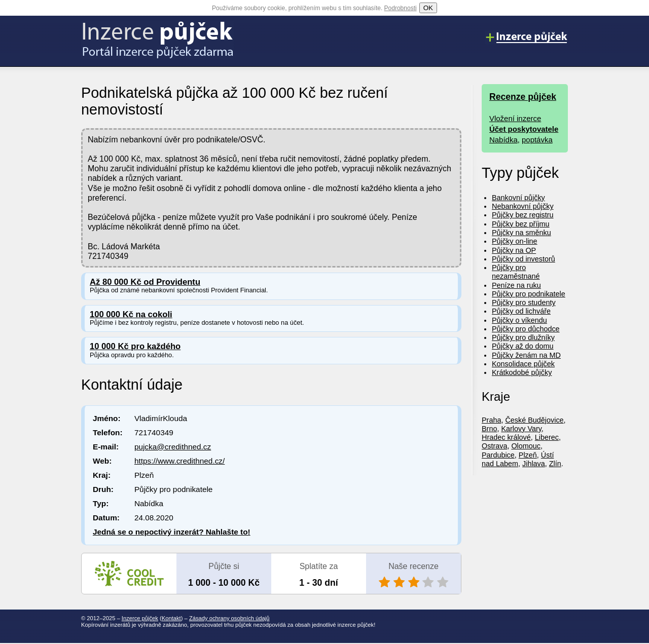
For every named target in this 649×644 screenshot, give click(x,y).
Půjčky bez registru (523, 215)
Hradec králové (506, 437)
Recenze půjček (523, 97)
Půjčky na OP (514, 250)
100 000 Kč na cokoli (131, 314)
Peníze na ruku (516, 285)
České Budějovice (534, 420)
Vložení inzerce (515, 118)
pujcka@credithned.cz (173, 447)
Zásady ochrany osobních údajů (229, 618)
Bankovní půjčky (518, 198)
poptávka (537, 140)
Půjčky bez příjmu (521, 224)
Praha (491, 420)
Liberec (547, 437)
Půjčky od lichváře (521, 311)
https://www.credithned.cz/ (179, 461)
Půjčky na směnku (521, 233)
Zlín (555, 464)
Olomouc (526, 446)
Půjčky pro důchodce (526, 329)
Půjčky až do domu (523, 346)
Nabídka (503, 140)
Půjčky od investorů (524, 259)
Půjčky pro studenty (524, 302)
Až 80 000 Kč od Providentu (145, 282)
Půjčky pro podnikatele (529, 294)
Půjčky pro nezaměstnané (516, 272)
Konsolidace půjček (523, 364)
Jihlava (534, 464)
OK (428, 8)
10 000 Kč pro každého (135, 346)
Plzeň (528, 455)
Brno (489, 429)
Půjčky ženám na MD (526, 355)
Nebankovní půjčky (523, 206)
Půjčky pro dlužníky (523, 337)
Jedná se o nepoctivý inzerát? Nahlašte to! (172, 532)
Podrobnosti (401, 8)
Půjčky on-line (515, 241)
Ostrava (494, 446)
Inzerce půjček (140, 618)
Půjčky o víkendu (519, 320)
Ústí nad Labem (518, 459)
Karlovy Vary (521, 429)
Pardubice (498, 455)
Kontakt (171, 618)
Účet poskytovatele (524, 129)
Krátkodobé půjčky (522, 372)
